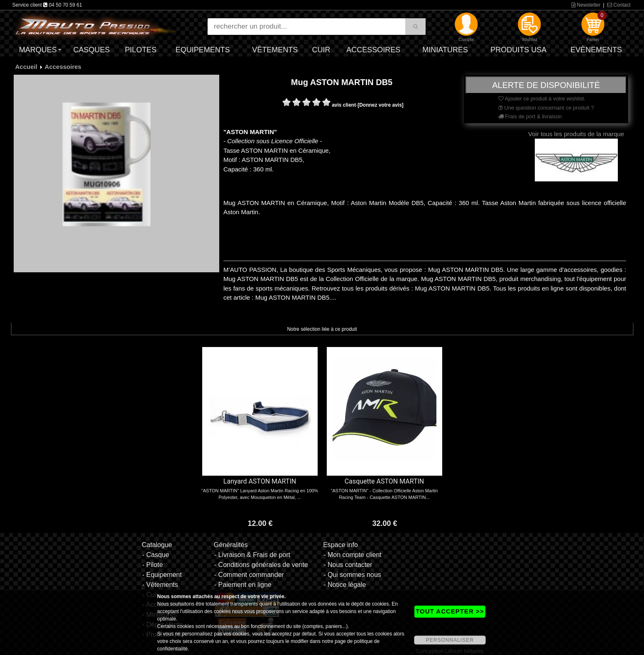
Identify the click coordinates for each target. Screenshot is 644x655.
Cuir (321, 50)
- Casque (155, 555)
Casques (91, 50)
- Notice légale (345, 585)
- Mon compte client (353, 555)
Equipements (203, 50)
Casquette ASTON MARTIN (384, 481)
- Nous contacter (348, 565)
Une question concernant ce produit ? (546, 108)
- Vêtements (160, 585)
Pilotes (141, 50)
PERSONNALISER (450, 640)
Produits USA (518, 50)
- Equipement (162, 575)
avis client (344, 105)
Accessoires (373, 50)
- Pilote (152, 565)
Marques (38, 50)
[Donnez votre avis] (381, 105)
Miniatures (445, 50)
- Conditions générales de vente (261, 565)
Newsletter (586, 5)
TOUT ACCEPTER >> (450, 611)
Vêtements (275, 50)
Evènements (596, 50)
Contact (619, 5)
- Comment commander (249, 575)
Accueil (26, 67)
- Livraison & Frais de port (252, 555)
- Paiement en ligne (243, 585)
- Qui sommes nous (352, 575)
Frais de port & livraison (530, 116)
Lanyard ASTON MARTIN (260, 481)
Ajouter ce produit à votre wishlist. (542, 99)
